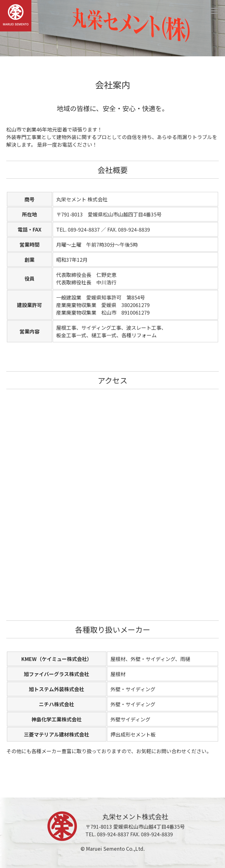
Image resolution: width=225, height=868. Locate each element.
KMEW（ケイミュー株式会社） (57, 659)
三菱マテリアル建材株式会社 (56, 734)
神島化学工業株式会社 (56, 719)
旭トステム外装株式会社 (56, 689)
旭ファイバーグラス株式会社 (56, 674)
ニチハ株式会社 (56, 704)
